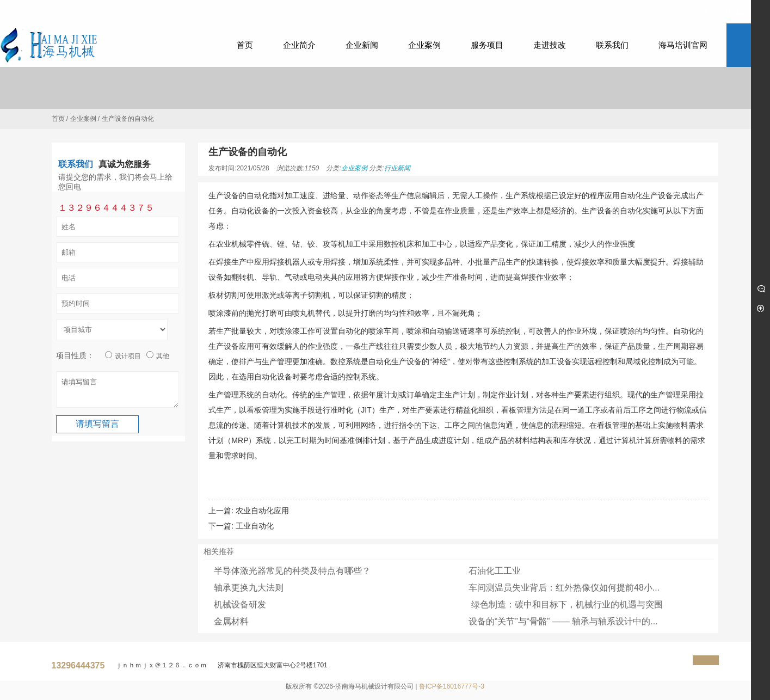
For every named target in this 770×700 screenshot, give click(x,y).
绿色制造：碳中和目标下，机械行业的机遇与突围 (565, 604)
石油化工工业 (495, 571)
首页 (58, 119)
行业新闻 (397, 168)
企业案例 (83, 119)
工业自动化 (255, 526)
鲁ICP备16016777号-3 (452, 686)
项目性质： (75, 355)
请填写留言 (118, 392)
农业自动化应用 (262, 511)
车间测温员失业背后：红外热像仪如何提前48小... (564, 588)
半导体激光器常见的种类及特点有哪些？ (292, 571)
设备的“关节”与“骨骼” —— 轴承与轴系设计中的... (563, 621)
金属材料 (231, 621)
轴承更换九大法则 (249, 588)
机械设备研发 (240, 604)
